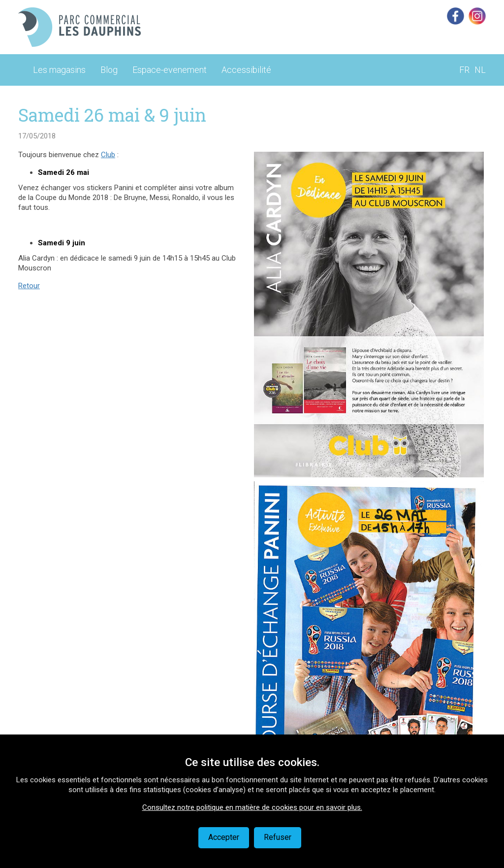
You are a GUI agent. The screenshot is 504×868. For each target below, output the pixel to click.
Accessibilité (246, 70)
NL (480, 70)
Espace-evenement (170, 70)
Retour (29, 286)
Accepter (224, 837)
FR (464, 70)
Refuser (278, 837)
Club (108, 155)
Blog (109, 70)
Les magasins (59, 70)
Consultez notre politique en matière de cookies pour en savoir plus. (252, 807)
